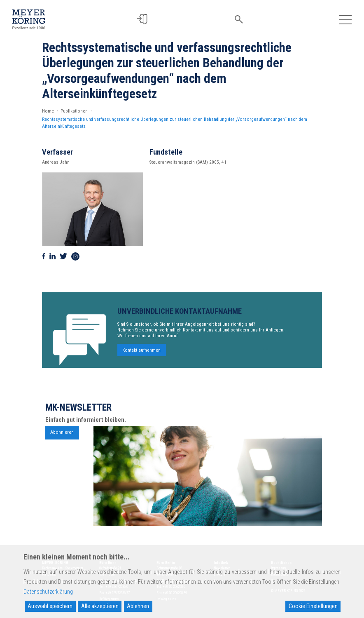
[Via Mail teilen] (75, 256)
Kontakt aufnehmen (141, 353)
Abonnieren (62, 436)
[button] (145, 19)
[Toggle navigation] (345, 19)
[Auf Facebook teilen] (44, 256)
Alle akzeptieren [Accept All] (100, 606)
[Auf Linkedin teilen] (52, 256)
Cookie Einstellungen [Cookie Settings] (313, 606)
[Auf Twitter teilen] (63, 256)
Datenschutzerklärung (48, 592)
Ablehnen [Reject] (138, 606)
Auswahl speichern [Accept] (50, 606)
